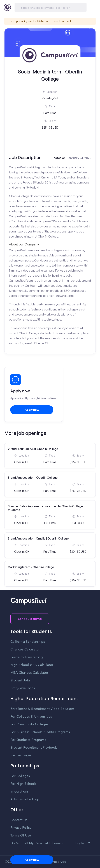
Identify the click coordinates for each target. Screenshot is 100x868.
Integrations (20, 792)
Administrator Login (26, 799)
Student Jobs (21, 681)
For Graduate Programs (28, 740)
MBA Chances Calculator (29, 673)
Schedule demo (30, 619)
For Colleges (20, 776)
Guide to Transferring (27, 657)
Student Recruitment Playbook (34, 748)
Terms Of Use (21, 836)
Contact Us (19, 820)
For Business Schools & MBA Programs (40, 732)
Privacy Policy (21, 828)
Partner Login (21, 755)
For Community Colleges (29, 724)
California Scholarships (28, 642)
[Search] (51, 7)
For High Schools (24, 784)
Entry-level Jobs (23, 688)
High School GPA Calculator (32, 665)
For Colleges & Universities (31, 717)
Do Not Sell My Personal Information (39, 843)
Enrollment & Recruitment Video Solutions (43, 709)
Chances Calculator (25, 650)
